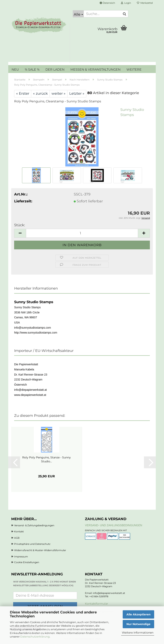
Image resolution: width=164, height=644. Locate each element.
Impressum (21, 557)
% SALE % (32, 70)
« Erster (23, 93)
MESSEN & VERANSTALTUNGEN (95, 70)
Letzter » (77, 93)
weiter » (59, 93)
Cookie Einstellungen (27, 562)
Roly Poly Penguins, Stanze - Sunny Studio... (47, 459)
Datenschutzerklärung (35, 637)
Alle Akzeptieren (139, 614)
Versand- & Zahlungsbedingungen (34, 525)
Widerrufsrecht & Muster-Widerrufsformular (40, 550)
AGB (17, 538)
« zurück (40, 93)
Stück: (20, 225)
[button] (107, 3)
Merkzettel (145, 3)
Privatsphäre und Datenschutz (32, 544)
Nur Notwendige (138, 624)
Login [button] (126, 3)
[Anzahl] (82, 233)
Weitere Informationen (138, 633)
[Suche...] (78, 14)
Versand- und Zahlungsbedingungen (114, 525)
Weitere (134, 70)
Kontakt (19, 531)
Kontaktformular (97, 604)
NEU (15, 70)
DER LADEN (55, 70)
